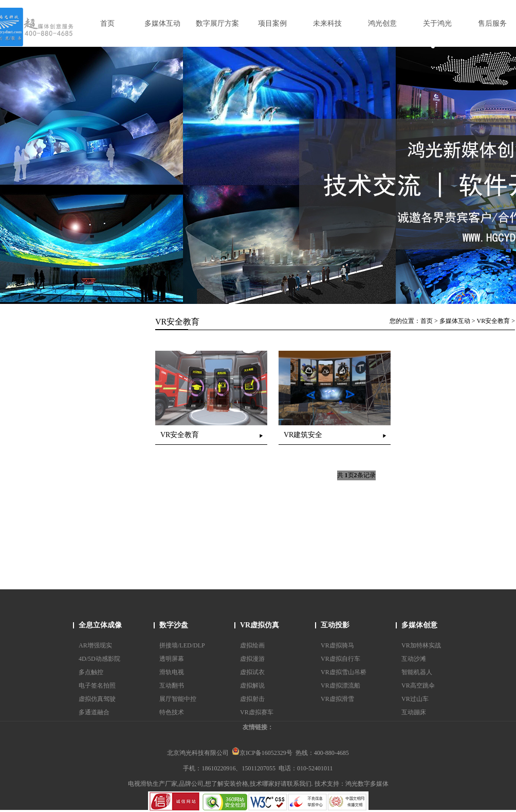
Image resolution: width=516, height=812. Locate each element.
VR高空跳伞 (418, 685)
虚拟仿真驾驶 (97, 699)
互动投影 (335, 625)
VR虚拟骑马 (337, 645)
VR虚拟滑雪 (337, 699)
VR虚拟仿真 (260, 625)
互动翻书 (172, 685)
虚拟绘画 (252, 645)
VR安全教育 (494, 321)
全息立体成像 (100, 625)
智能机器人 (417, 672)
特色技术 (172, 712)
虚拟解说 (252, 685)
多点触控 (91, 672)
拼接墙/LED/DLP (182, 645)
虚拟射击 (252, 699)
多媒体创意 (419, 625)
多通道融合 (94, 712)
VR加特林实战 (421, 645)
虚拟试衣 (252, 672)
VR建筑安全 (303, 435)
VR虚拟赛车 (257, 712)
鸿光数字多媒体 (367, 784)
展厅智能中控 (178, 699)
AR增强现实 (95, 645)
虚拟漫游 (252, 659)
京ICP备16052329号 (262, 753)
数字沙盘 (174, 625)
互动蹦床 (414, 712)
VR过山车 (415, 699)
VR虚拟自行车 (340, 659)
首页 (427, 321)
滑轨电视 (172, 672)
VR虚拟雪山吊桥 (344, 672)
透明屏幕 (172, 659)
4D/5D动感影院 (99, 659)
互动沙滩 (414, 659)
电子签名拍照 (97, 685)
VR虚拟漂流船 (340, 685)
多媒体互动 (455, 321)
